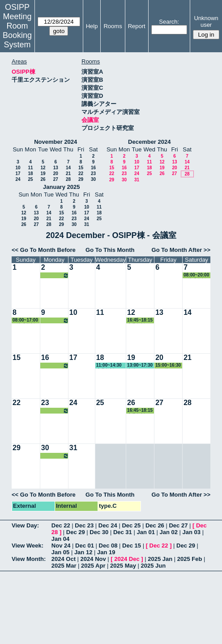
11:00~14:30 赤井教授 (109, 366)
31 (137, 180)
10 (18, 168)
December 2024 (149, 142)
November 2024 (55, 142)
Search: (169, 22)
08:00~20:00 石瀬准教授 (196, 275)
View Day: (25, 525)
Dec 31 (123, 532)
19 (43, 174)
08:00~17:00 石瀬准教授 (25, 320)
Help (92, 26)
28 (68, 179)
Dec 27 (178, 525)
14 (68, 168)
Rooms (113, 26)
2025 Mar (64, 566)
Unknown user (206, 21)
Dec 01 (85, 546)
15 (81, 168)
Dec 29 (76, 532)
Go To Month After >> (181, 250)
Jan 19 (106, 552)
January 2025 (61, 187)
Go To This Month (110, 250)
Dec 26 (155, 525)
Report (137, 26)
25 (30, 179)
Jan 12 (83, 552)
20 (56, 174)
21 (68, 174)
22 (81, 174)
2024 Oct (64, 559)
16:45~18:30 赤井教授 (55, 275)
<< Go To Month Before (44, 250)
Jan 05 (60, 552)
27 (56, 179)
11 (30, 168)
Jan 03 (192, 532)
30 (93, 179)
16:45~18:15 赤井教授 (140, 320)
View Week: (28, 546)
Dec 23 (84, 525)
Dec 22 (61, 525)
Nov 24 (61, 546)
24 (18, 179)
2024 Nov (93, 559)
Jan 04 (60, 539)
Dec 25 (131, 525)
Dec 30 (99, 532)
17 (18, 174)
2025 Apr (93, 566)
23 (93, 174)
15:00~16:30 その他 (168, 366)
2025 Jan (160, 559)
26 (43, 179)
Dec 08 (108, 546)
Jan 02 (169, 532)
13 (56, 168)
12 (43, 168)
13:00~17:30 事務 (140, 366)
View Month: (29, 559)
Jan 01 (145, 532)
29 (81, 179)
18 (30, 174)
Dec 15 (132, 546)
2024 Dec (127, 559)
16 (93, 168)
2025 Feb (190, 559)
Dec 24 (108, 525)
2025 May (123, 566)
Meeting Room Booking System (17, 31)
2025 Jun (154, 566)
